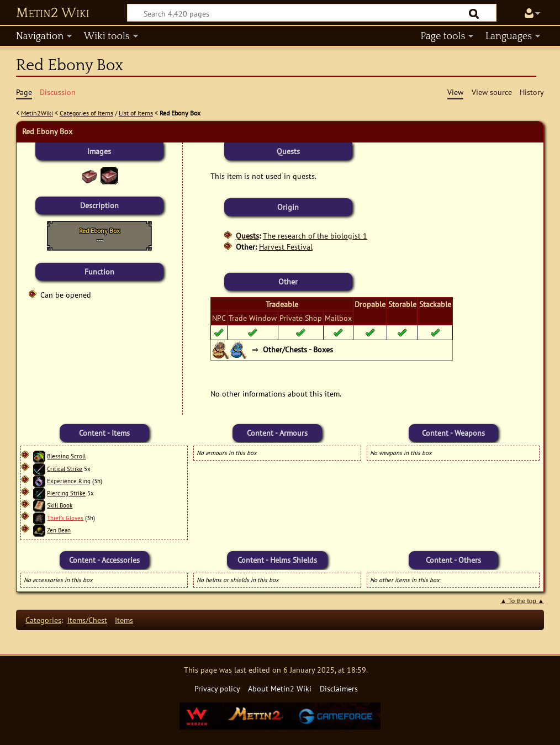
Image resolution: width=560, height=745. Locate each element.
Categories (43, 620)
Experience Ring (69, 481)
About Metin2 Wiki (280, 688)
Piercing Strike (66, 493)
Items (124, 620)
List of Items (136, 113)
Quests (247, 236)
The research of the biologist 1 (315, 236)
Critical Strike (65, 468)
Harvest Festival (286, 247)
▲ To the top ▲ (522, 601)
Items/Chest (87, 620)
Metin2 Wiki (53, 13)
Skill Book (60, 505)
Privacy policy (217, 688)
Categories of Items (86, 113)
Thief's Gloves (65, 517)
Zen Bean (59, 530)
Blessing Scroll (66, 456)
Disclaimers (339, 688)
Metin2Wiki (37, 113)
